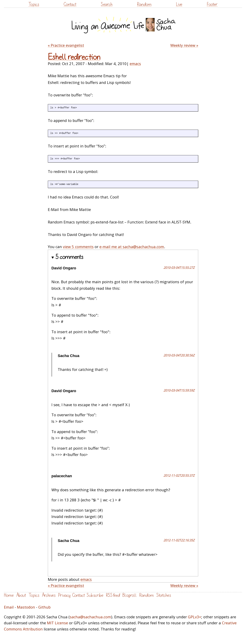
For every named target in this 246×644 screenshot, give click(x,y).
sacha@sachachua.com (90, 617)
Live (179, 4)
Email (9, 607)
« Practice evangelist (66, 45)
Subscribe (95, 595)
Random (144, 4)
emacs (135, 64)
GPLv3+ (194, 617)
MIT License (57, 623)
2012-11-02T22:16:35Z (179, 540)
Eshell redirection (74, 57)
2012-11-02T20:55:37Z (179, 475)
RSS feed (113, 595)
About (21, 595)
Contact (70, 4)
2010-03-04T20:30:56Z (179, 355)
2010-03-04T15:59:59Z (179, 390)
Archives (49, 595)
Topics (34, 4)
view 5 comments (78, 247)
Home (9, 595)
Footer (212, 4)
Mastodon (26, 607)
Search (107, 4)
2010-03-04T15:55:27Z (179, 267)
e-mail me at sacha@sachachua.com (132, 247)
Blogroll (130, 595)
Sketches (164, 595)
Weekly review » (184, 45)
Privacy (64, 595)
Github (44, 607)
